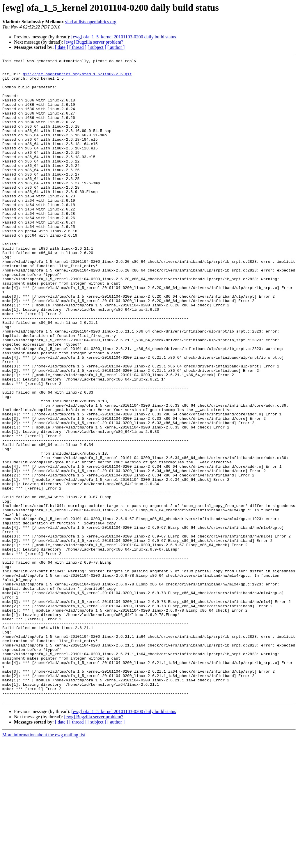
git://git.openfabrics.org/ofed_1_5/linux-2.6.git (77, 77)
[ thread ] (78, 47)
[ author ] (116, 47)
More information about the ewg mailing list (44, 863)
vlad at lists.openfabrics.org (91, 22)
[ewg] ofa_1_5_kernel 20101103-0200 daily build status (124, 37)
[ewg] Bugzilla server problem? (94, 42)
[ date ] (62, 47)
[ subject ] (97, 47)
